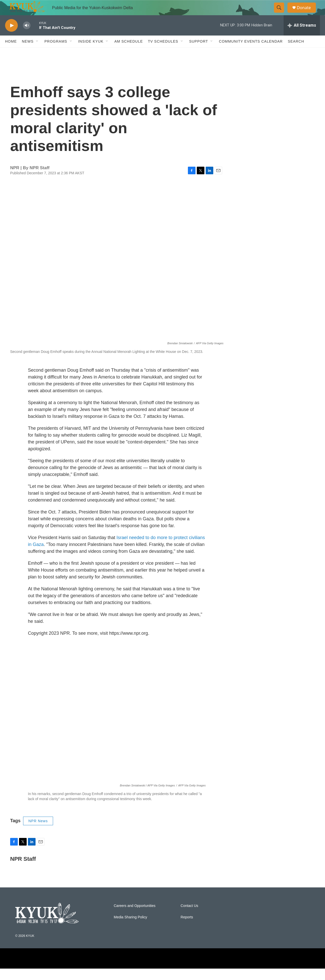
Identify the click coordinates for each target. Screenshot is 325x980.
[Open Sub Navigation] (37, 53)
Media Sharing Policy (131, 929)
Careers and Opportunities (135, 917)
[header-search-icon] (281, 13)
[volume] (27, 37)
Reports (187, 929)
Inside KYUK (91, 53)
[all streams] (302, 37)
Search (296, 53)
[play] (11, 37)
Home (11, 53)
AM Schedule (128, 53)
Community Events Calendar (251, 53)
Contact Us (189, 917)
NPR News (38, 832)
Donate (307, 13)
